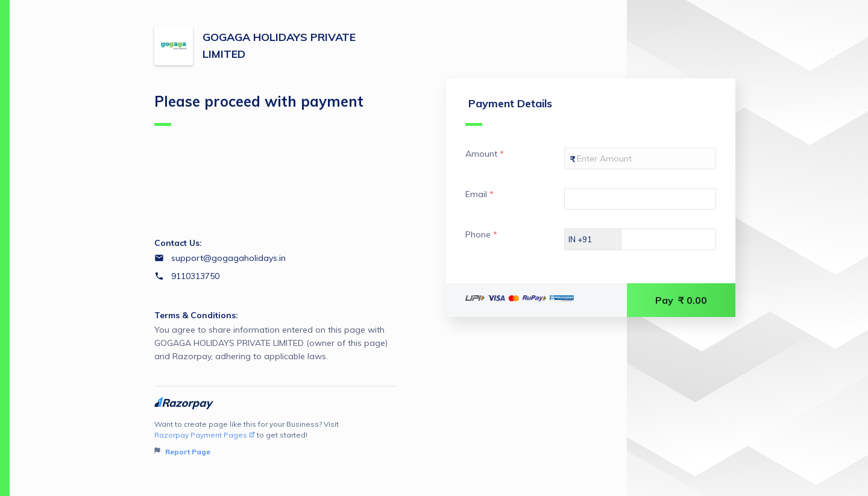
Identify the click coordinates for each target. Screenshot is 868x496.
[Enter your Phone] (679, 239)
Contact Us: (178, 243)
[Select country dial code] (593, 239)
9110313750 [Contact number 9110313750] (195, 276)
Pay (681, 300)
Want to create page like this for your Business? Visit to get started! (276, 438)
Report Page (182, 452)
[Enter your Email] (640, 199)
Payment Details (509, 111)
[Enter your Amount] (640, 159)
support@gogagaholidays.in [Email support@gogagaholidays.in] (228, 258)
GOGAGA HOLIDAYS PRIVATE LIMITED (279, 46)
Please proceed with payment (259, 109)
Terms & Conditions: (196, 315)
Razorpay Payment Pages (205, 435)
